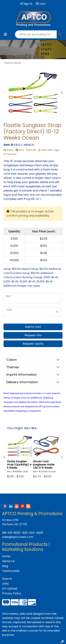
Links (5, 584)
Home (6, 556)
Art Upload (10, 588)
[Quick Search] (36, 34)
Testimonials (11, 571)
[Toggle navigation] (5, 34)
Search (7, 579)
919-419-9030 (11, 533)
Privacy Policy (12, 593)
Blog (5, 566)
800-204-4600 (33, 533)
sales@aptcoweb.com (18, 537)
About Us (8, 561)
